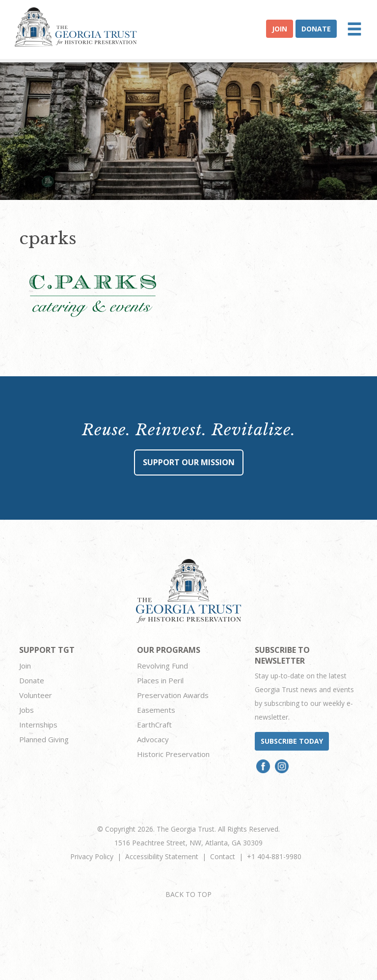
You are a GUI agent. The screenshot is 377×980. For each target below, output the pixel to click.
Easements (156, 710)
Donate (316, 29)
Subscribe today (292, 741)
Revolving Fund (162, 666)
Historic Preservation (173, 754)
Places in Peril (160, 680)
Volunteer (36, 695)
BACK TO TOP (188, 894)
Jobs (27, 710)
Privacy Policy (92, 856)
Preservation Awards (173, 695)
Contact (223, 856)
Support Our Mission (189, 462)
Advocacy (153, 739)
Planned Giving (44, 739)
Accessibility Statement (162, 856)
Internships (38, 725)
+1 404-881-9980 (274, 856)
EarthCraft (154, 725)
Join (280, 29)
